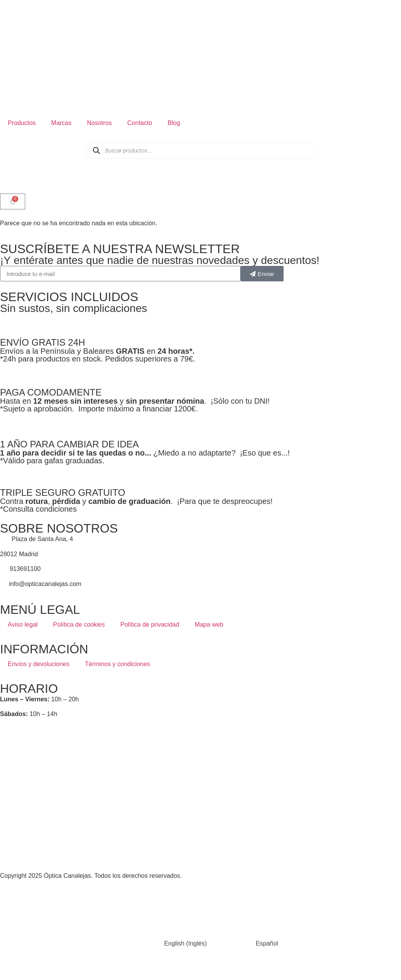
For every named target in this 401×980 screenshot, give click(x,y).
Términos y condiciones (117, 664)
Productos (22, 123)
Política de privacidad (150, 624)
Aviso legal (23, 624)
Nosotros (100, 123)
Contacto (140, 123)
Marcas (61, 123)
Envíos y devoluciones (39, 664)
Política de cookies (79, 624)
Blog (174, 123)
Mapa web (209, 624)
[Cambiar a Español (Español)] (246, 944)
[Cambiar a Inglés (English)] (165, 944)
